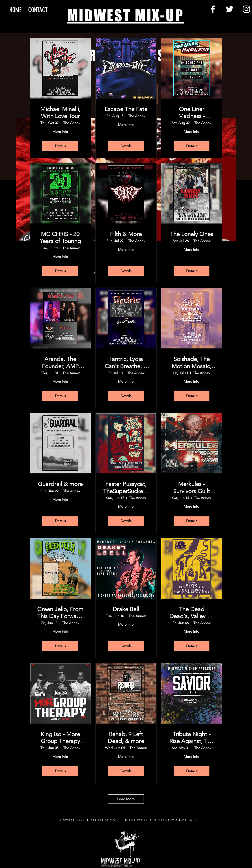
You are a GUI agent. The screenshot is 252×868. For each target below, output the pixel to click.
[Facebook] (213, 9)
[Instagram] (246, 9)
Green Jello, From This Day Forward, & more (60, 613)
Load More (126, 799)
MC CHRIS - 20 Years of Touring (60, 238)
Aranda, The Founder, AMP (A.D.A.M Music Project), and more (60, 363)
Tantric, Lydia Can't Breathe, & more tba (126, 363)
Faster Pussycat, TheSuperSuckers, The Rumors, (126, 488)
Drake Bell (126, 609)
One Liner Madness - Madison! (192, 113)
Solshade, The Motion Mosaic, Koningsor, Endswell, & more (192, 363)
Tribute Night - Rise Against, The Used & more (192, 738)
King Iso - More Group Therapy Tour (60, 738)
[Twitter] (230, 9)
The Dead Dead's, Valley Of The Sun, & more (192, 613)
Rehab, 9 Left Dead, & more (126, 738)
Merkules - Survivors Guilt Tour (192, 488)
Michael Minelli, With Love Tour (60, 113)
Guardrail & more (60, 484)
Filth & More (126, 234)
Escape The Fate (126, 109)
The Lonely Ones (192, 234)
